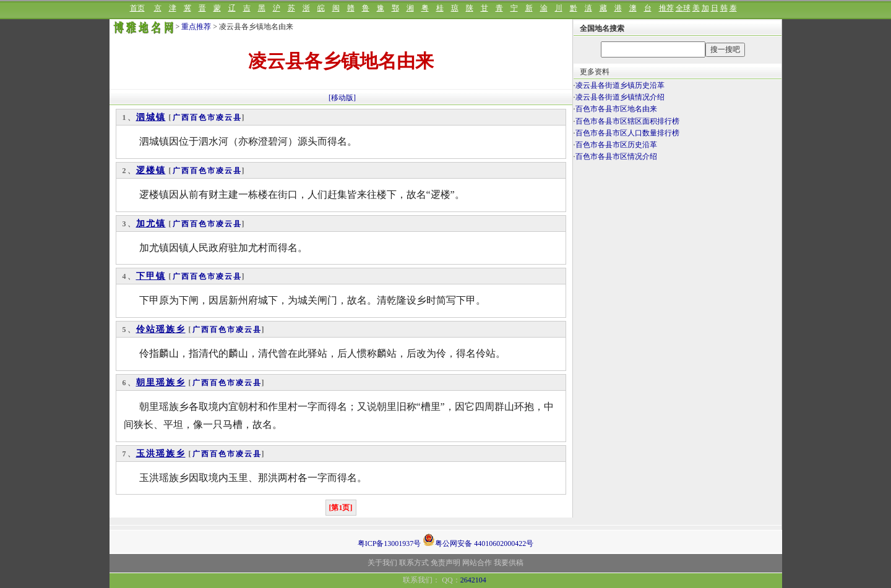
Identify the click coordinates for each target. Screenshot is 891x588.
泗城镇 (151, 117)
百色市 (203, 117)
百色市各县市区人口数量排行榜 (627, 133)
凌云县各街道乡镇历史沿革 (620, 85)
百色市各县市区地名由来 (616, 109)
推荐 (666, 8)
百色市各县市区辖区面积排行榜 (627, 121)
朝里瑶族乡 (161, 382)
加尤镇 (151, 224)
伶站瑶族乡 (161, 329)
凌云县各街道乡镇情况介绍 (620, 97)
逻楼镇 (151, 170)
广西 (181, 117)
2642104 (473, 580)
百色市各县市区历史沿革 (616, 145)
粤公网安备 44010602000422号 (478, 540)
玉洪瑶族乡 (161, 454)
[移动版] (342, 98)
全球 (683, 8)
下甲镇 (151, 276)
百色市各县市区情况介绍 (616, 156)
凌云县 (229, 117)
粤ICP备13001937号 (390, 543)
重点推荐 (196, 27)
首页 (137, 8)
